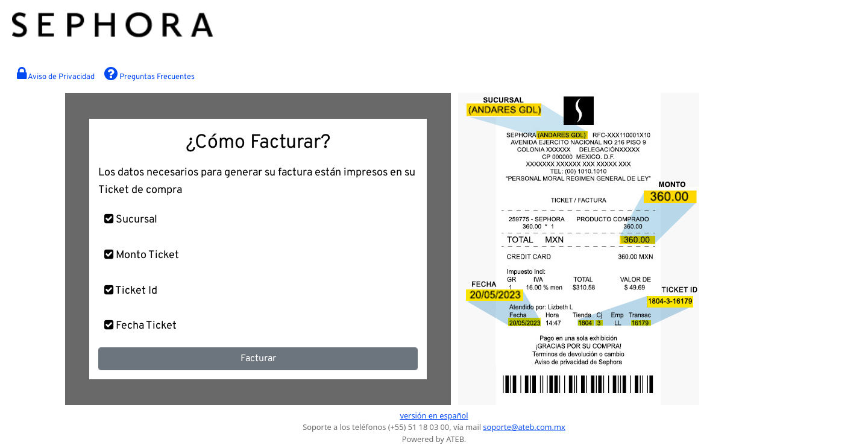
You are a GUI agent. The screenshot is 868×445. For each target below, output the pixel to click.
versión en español (434, 415)
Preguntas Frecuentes (149, 74)
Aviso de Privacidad (56, 74)
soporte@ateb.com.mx (524, 427)
